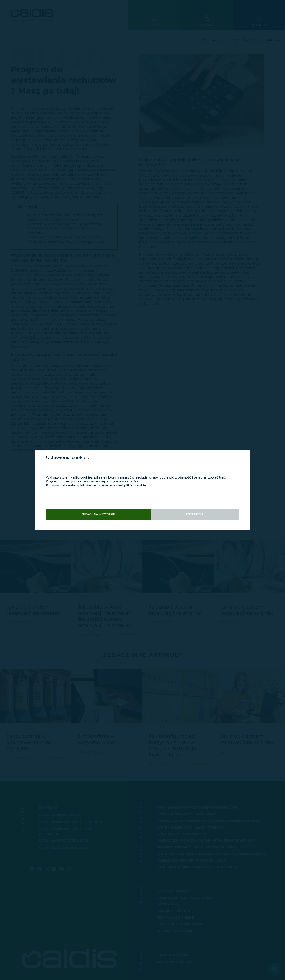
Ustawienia (195, 514)
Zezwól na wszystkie (98, 514)
